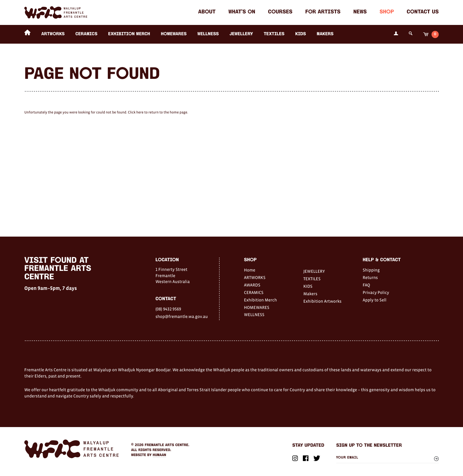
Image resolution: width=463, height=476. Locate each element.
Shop (387, 12)
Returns (370, 277)
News (360, 12)
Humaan (159, 455)
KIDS (301, 34)
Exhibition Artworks (323, 301)
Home (250, 270)
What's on (242, 12)
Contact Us (423, 12)
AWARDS (252, 285)
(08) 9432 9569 (168, 309)
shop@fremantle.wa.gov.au (182, 316)
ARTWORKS (53, 34)
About (207, 12)
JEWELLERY (241, 34)
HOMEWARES (174, 34)
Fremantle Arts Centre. (167, 445)
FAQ (366, 285)
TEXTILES (274, 34)
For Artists (323, 12)
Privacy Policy (376, 292)
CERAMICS (86, 34)
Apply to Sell (375, 300)
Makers (325, 34)
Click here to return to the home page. (158, 113)
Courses (280, 12)
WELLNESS (208, 34)
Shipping (371, 270)
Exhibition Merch (129, 34)
